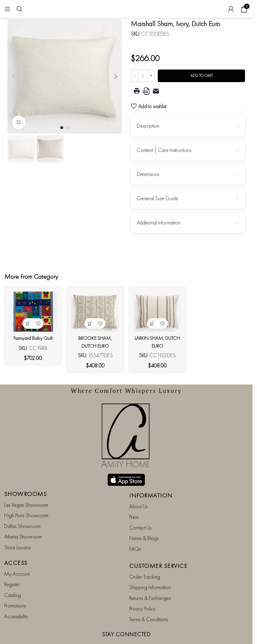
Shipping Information (150, 571)
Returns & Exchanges (150, 582)
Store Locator (18, 531)
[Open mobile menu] (7, 9)
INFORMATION (151, 479)
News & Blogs (144, 522)
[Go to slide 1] (62, 128)
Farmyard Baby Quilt (32, 335)
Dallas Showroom (22, 510)
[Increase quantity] (151, 76)
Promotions (15, 589)
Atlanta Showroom (23, 520)
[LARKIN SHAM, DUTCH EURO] (158, 310)
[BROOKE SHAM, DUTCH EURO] (95, 310)
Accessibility (16, 600)
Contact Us (140, 511)
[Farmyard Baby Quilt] (32, 310)
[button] (13, 76)
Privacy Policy (142, 592)
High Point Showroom (26, 499)
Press (134, 501)
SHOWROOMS (26, 478)
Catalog (13, 579)
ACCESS (16, 547)
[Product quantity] (143, 76)
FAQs (135, 533)
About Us (138, 490)
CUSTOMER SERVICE (158, 550)
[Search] (19, 9)
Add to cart (202, 76)
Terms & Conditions (149, 603)
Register (12, 568)
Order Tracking (145, 561)
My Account (17, 558)
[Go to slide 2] (68, 128)
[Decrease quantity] (134, 76)
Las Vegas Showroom (26, 489)
